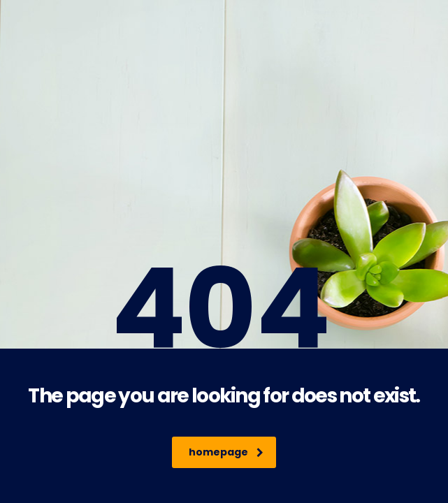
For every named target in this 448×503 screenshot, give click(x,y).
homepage (226, 452)
